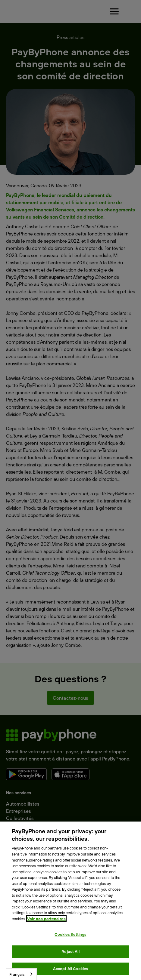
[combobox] (21, 974)
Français (17, 974)
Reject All (70, 951)
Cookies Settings (70, 934)
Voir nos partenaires (46, 919)
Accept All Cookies (70, 969)
